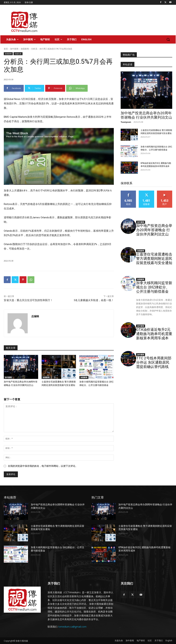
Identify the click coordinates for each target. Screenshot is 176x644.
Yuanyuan (126, 122)
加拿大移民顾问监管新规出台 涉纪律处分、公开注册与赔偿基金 (154, 287)
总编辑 (35, 316)
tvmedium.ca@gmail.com (72, 627)
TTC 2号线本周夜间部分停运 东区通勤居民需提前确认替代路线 (154, 362)
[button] (168, 39)
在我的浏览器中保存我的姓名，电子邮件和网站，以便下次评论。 (43, 466)
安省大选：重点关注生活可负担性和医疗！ (28, 300)
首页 (6, 49)
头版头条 (18, 54)
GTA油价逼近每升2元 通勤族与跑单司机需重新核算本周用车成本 (154, 334)
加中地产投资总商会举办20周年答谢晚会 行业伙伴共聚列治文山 (146, 115)
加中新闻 (14, 49)
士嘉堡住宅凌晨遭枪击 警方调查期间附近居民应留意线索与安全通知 (154, 259)
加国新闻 (25, 49)
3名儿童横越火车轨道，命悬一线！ (94, 300)
